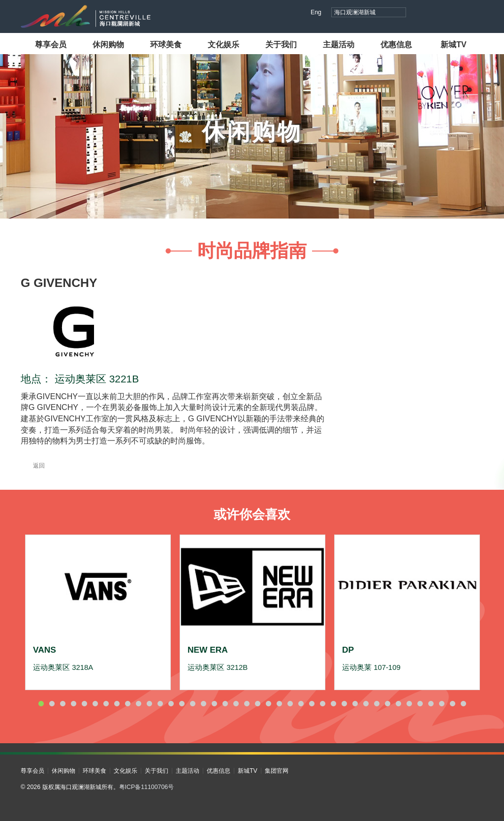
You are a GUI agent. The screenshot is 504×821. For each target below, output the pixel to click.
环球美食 (166, 44)
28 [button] (333, 704)
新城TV (454, 44)
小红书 (459, 13)
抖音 (422, 13)
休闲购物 (108, 44)
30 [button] (355, 704)
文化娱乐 (223, 44)
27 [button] (322, 704)
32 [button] (377, 704)
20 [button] (247, 704)
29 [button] (344, 704)
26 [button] (312, 704)
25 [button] (301, 704)
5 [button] (84, 704)
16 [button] (203, 704)
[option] (98, 612)
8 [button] (117, 704)
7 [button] (106, 704)
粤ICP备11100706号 (147, 787)
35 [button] (409, 704)
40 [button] (463, 704)
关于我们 (281, 44)
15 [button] (192, 704)
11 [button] (149, 704)
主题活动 (339, 44)
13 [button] (171, 704)
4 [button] (73, 704)
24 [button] (290, 704)
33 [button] (387, 704)
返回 (33, 466)
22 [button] (268, 704)
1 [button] (41, 704)
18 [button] (225, 704)
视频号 (440, 13)
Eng (316, 12)
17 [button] (214, 704)
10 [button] (138, 704)
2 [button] (52, 704)
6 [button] (95, 704)
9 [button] (127, 704)
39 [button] (452, 704)
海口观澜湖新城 (355, 12)
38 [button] (441, 704)
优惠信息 (396, 44)
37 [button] (431, 704)
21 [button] (257, 704)
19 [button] (236, 704)
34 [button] (398, 704)
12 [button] (160, 704)
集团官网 (277, 771)
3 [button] (63, 704)
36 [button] (420, 704)
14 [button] (182, 704)
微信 (478, 13)
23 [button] (279, 704)
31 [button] (366, 704)
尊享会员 (51, 44)
